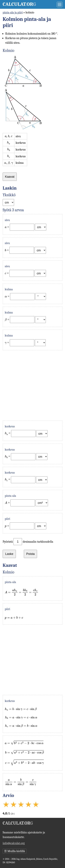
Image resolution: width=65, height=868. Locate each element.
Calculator (19, 4)
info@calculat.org (14, 843)
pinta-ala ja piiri (13, 12)
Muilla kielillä (15, 851)
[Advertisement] (32, 385)
